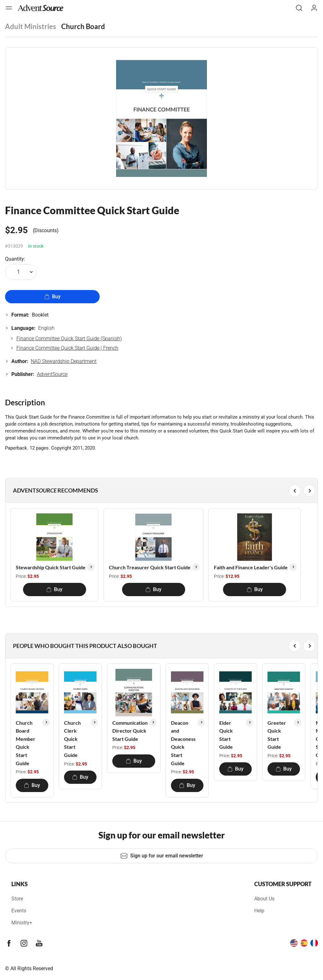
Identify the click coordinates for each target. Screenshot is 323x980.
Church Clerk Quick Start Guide (72, 739)
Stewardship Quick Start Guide (51, 567)
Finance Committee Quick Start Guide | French (67, 348)
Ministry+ (22, 923)
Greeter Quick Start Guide (277, 735)
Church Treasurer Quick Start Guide (150, 567)
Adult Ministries (31, 26)
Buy (53, 296)
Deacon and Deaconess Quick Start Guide (183, 743)
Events (19, 911)
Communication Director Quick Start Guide (130, 731)
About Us (264, 899)
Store (17, 899)
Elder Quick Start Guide (226, 735)
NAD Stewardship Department (64, 361)
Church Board (83, 26)
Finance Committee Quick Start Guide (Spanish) (69, 339)
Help (259, 911)
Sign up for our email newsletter (162, 856)
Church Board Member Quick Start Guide (26, 743)
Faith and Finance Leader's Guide (251, 567)
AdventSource (52, 374)
